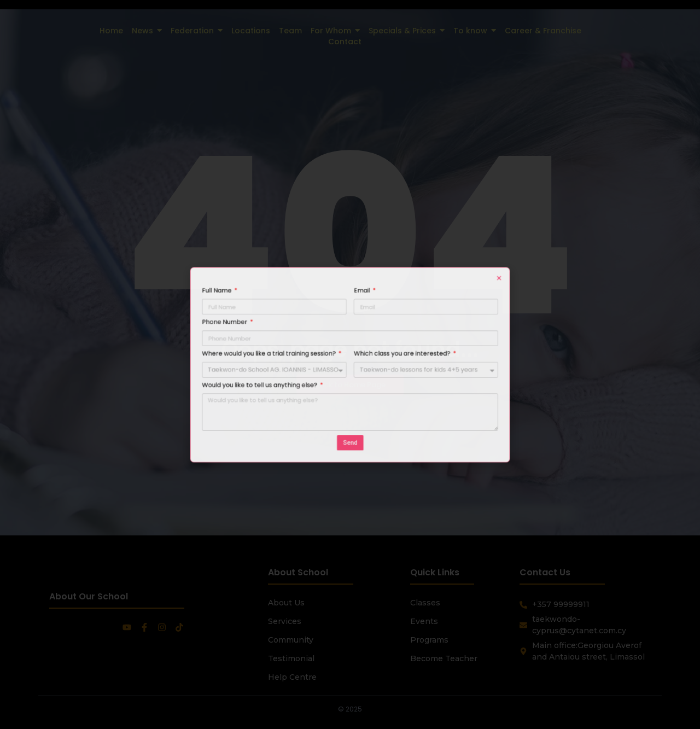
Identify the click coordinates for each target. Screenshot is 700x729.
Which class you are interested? (375, 359)
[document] (350, 364)
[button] (421, 323)
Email (356, 329)
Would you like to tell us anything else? (307, 375)
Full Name (286, 329)
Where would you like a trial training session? (311, 359)
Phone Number (290, 344)
